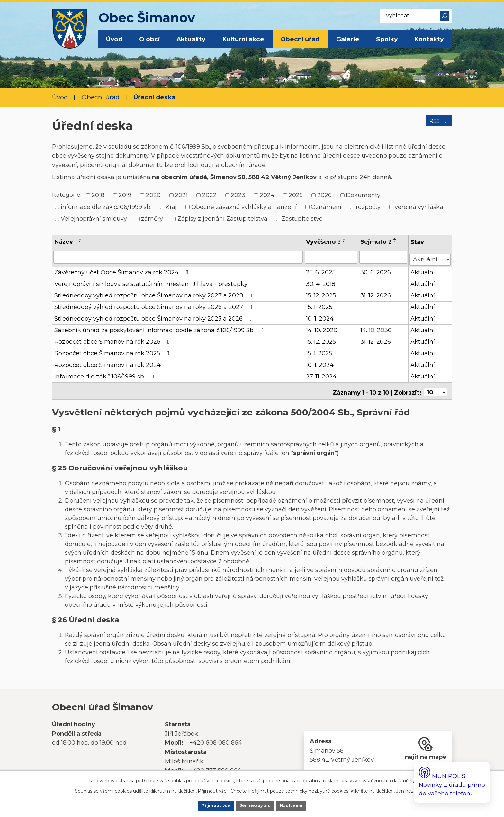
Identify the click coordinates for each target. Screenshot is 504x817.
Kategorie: (67, 195)
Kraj (171, 207)
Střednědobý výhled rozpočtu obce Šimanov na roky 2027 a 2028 (155, 293)
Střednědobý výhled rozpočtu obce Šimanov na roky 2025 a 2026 (154, 316)
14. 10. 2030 (377, 328)
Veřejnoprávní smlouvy (94, 219)
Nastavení (301, 805)
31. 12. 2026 (376, 293)
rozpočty (368, 207)
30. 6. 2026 (376, 270)
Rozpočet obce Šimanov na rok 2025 (113, 351)
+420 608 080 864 (216, 738)
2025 (296, 195)
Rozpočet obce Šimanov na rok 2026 (113, 339)
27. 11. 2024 (322, 374)
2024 (267, 195)
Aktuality (191, 39)
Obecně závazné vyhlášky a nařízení (244, 207)
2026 (324, 195)
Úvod (114, 39)
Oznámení (326, 207)
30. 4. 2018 (321, 281)
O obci (150, 39)
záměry (152, 219)
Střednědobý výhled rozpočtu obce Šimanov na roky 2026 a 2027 (155, 304)
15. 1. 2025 (320, 304)
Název (66, 242)
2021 (181, 195)
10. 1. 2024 (320, 316)
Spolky (387, 39)
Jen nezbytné (256, 805)
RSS (437, 125)
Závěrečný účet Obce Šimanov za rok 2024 (122, 270)
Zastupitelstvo (302, 219)
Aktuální (423, 270)
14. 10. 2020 (322, 328)
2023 (238, 195)
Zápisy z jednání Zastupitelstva (222, 219)
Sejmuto (377, 242)
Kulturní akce (243, 39)
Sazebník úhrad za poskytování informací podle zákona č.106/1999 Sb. (160, 328)
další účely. (404, 779)
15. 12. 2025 (322, 293)
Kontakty (429, 39)
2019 (125, 195)
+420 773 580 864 (215, 765)
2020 (153, 195)
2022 (209, 195)
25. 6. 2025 (321, 270)
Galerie (348, 39)
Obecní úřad (300, 39)
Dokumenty (363, 195)
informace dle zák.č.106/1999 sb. (106, 207)
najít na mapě (426, 752)
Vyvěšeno (324, 242)
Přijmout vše (207, 805)
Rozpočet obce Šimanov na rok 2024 (113, 362)
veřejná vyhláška (419, 207)
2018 (98, 195)
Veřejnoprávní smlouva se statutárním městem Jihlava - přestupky (157, 281)
